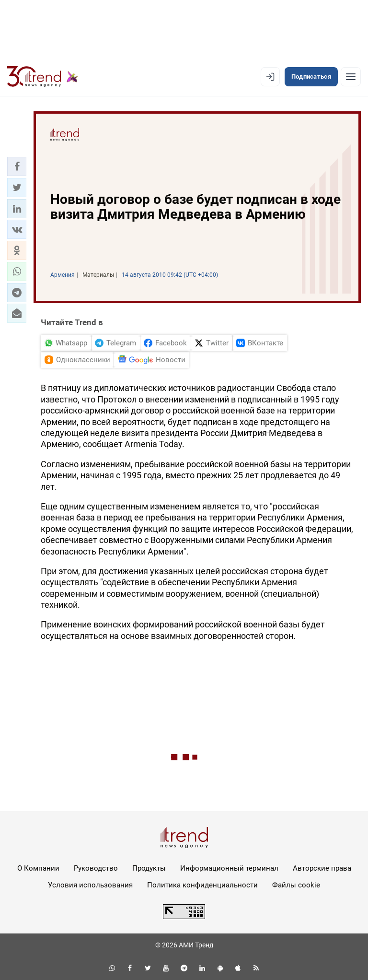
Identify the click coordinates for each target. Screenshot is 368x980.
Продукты (149, 868)
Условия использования (90, 885)
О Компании (38, 868)
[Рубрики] (351, 77)
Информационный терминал (229, 868)
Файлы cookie (296, 885)
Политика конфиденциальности (202, 885)
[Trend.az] (43, 77)
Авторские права (322, 868)
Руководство (96, 868)
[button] (17, 166)
